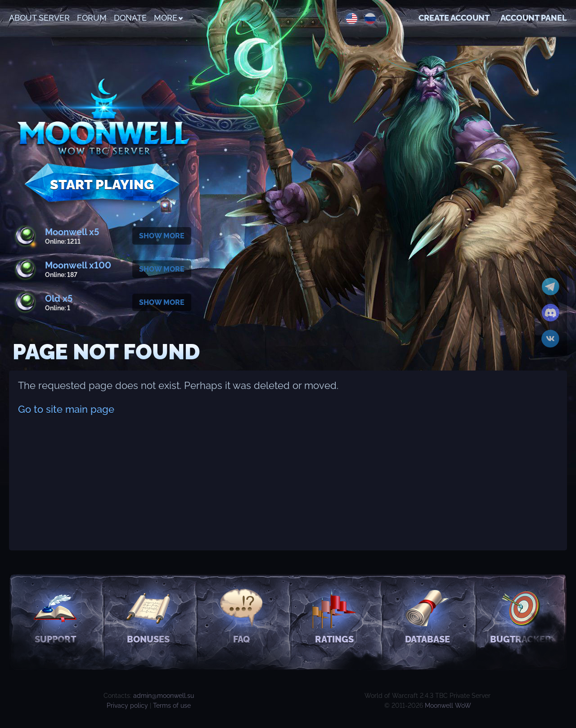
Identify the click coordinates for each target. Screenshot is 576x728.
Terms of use (172, 706)
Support (55, 615)
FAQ (241, 615)
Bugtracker (521, 615)
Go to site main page (66, 409)
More (168, 18)
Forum (92, 18)
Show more (162, 236)
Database (427, 615)
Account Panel (534, 18)
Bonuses (148, 615)
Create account (454, 18)
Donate (130, 18)
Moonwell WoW (448, 706)
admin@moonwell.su (164, 696)
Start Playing (102, 185)
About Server (39, 18)
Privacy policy (127, 706)
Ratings (335, 615)
